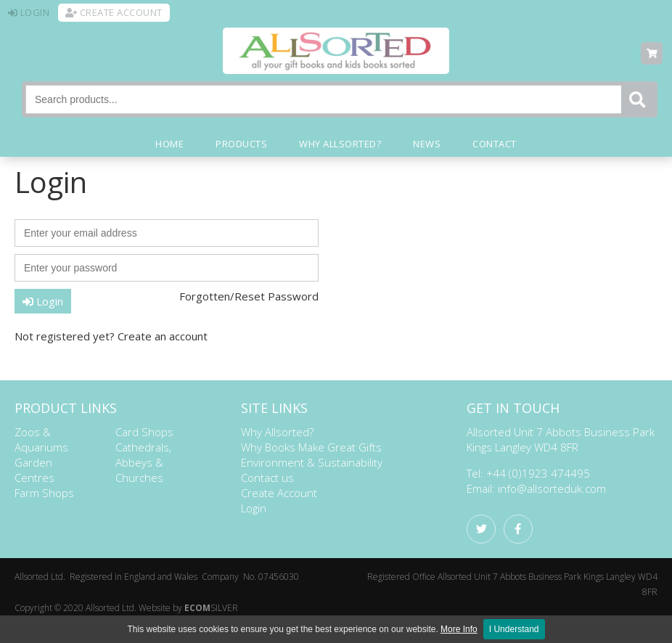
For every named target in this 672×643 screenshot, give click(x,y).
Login (43, 301)
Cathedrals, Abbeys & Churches (143, 462)
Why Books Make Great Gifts (311, 447)
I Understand (514, 629)
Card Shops (144, 432)
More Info (459, 629)
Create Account (279, 493)
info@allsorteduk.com (552, 488)
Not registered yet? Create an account (111, 336)
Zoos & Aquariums (41, 439)
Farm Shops (44, 493)
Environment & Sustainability (312, 462)
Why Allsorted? (277, 432)
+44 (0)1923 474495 (538, 473)
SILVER (211, 608)
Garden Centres (34, 470)
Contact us (267, 478)
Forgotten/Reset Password (249, 296)
